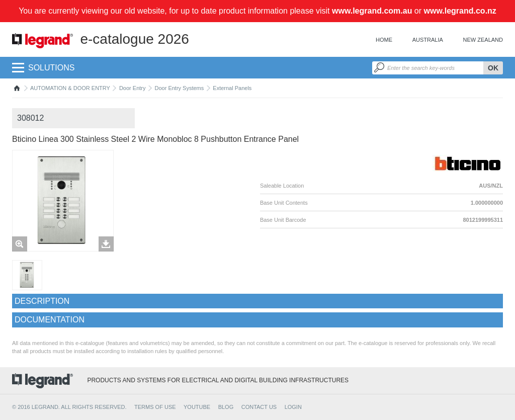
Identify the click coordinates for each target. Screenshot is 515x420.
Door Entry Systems (179, 88)
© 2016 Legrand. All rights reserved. (69, 407)
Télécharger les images (106, 244)
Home (384, 40)
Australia (428, 40)
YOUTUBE (197, 407)
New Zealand (483, 40)
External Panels (232, 88)
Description (42, 301)
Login (293, 407)
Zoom (20, 244)
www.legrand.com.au (372, 11)
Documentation (50, 320)
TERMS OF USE (155, 407)
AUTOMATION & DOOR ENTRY (70, 88)
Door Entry (133, 88)
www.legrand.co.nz (460, 11)
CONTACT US (259, 407)
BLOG (226, 407)
